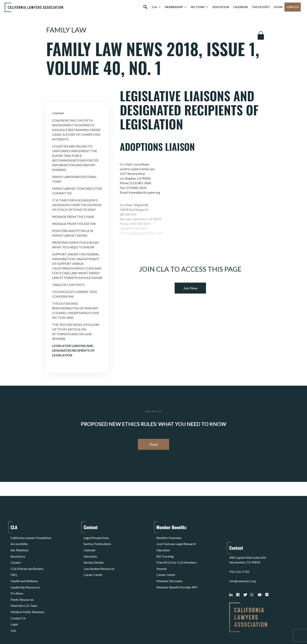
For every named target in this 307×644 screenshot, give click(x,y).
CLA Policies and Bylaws (27, 560)
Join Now (190, 288)
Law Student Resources (99, 560)
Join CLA (293, 7)
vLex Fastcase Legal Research (176, 542)
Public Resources (22, 584)
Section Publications (97, 542)
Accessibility (19, 542)
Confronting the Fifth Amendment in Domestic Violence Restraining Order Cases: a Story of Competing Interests (76, 130)
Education (221, 7)
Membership (176, 7)
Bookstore (18, 551)
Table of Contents (68, 285)
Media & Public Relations (28, 593)
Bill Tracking (165, 551)
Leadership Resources (25, 574)
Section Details (94, 556)
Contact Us (18, 598)
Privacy (43, 631)
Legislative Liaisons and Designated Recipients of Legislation (73, 350)
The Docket (261, 7)
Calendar (240, 7)
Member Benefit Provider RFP (177, 574)
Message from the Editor (74, 224)
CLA (156, 7)
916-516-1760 (239, 551)
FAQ (14, 565)
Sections (200, 7)
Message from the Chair (73, 217)
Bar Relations (20, 546)
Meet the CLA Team (24, 589)
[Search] (145, 7)
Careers (16, 556)
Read (154, 444)
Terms (28, 631)
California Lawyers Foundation (31, 537)
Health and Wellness (24, 570)
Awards (162, 560)
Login (278, 7)
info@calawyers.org (243, 560)
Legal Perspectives (96, 537)
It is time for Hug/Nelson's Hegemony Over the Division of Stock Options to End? (77, 205)
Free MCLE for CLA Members (177, 556)
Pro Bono (17, 579)
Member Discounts (169, 570)
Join (13, 607)
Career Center (93, 565)
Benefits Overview (169, 537)
